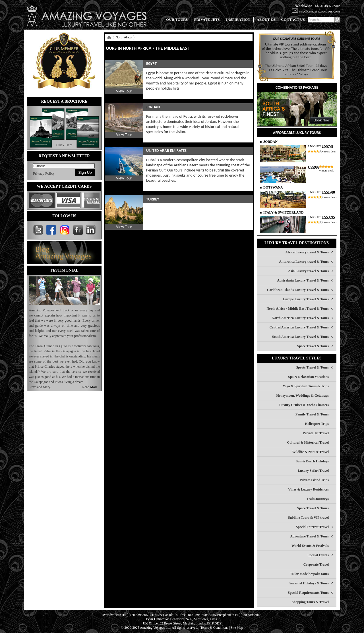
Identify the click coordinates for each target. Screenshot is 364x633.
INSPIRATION (238, 19)
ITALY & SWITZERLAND (284, 212)
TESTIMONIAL (64, 270)
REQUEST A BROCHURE (64, 101)
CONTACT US (293, 19)
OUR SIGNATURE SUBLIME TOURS (297, 39)
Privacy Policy (44, 173)
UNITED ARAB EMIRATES (166, 151)
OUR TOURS (177, 19)
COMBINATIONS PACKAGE (297, 87)
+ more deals (329, 151)
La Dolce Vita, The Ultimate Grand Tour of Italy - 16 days (298, 72)
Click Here (64, 145)
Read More (90, 387)
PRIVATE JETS (207, 19)
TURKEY (153, 199)
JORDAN (153, 107)
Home (109, 37)
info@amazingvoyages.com (319, 11)
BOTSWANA (273, 187)
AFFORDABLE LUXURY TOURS (297, 133)
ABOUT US (266, 19)
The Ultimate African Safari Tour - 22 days (296, 66)
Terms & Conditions (214, 628)
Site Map (237, 628)
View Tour (124, 91)
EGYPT (151, 64)
